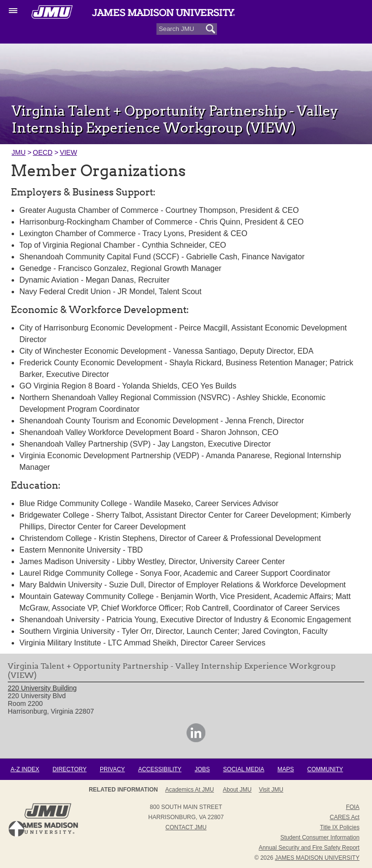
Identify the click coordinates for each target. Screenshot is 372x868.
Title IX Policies (340, 827)
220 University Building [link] (42, 688)
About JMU (237, 790)
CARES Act (345, 817)
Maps (286, 769)
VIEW (68, 152)
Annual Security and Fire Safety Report (309, 848)
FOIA (353, 807)
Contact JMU (186, 827)
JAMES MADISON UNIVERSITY (317, 858)
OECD (43, 152)
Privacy (112, 769)
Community (325, 769)
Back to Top (16, 829)
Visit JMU (271, 790)
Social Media (244, 769)
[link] (196, 740)
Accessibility (160, 769)
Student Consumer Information (320, 838)
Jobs (202, 769)
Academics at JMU (190, 790)
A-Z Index (25, 769)
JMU (19, 152)
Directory (69, 769)
